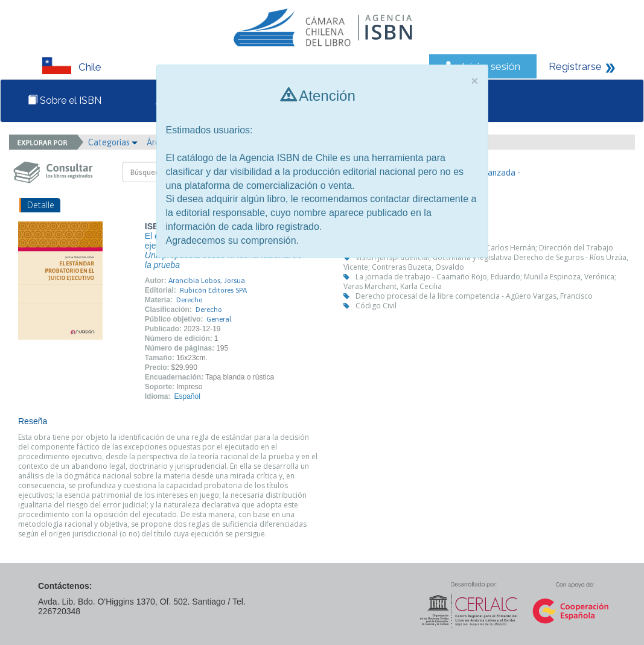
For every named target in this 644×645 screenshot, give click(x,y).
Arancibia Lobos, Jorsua (207, 281)
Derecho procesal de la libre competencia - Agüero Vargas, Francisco (474, 296)
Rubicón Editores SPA (213, 290)
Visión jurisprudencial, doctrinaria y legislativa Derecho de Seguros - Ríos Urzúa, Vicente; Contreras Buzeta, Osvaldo (486, 262)
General (219, 319)
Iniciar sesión (491, 66)
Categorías (113, 142)
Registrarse (575, 66)
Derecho (190, 300)
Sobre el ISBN (65, 100)
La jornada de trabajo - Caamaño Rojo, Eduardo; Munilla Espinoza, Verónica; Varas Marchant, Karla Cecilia (480, 281)
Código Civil (376, 306)
